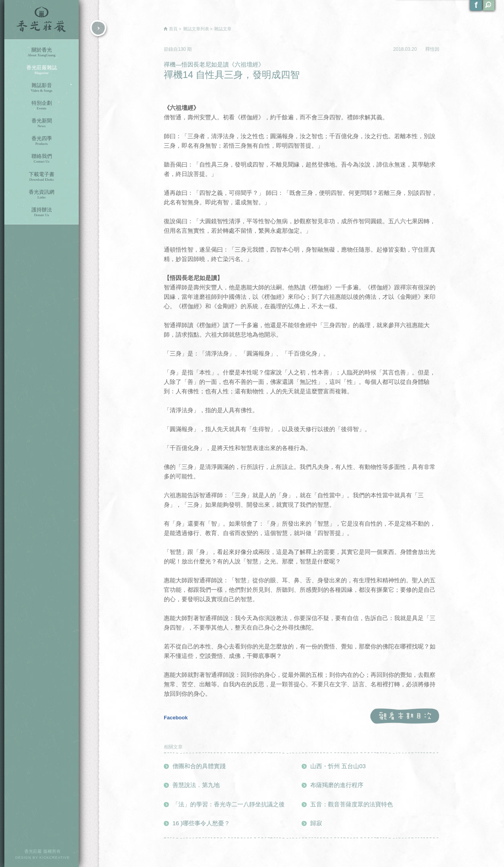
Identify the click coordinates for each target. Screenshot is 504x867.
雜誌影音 (42, 88)
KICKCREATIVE (55, 858)
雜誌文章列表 (196, 29)
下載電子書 (42, 177)
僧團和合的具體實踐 (199, 766)
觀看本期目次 (405, 716)
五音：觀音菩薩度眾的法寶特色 (352, 804)
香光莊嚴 (42, 20)
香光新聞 (42, 123)
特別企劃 (42, 105)
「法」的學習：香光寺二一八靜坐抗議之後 (229, 804)
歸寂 (316, 823)
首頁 (173, 29)
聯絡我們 (42, 158)
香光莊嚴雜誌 (42, 70)
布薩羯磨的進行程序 (337, 785)
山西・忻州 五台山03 (338, 766)
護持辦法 (42, 212)
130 (183, 49)
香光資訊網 (42, 194)
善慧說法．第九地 (196, 785)
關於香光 (42, 52)
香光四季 (42, 141)
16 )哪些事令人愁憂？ (201, 823)
